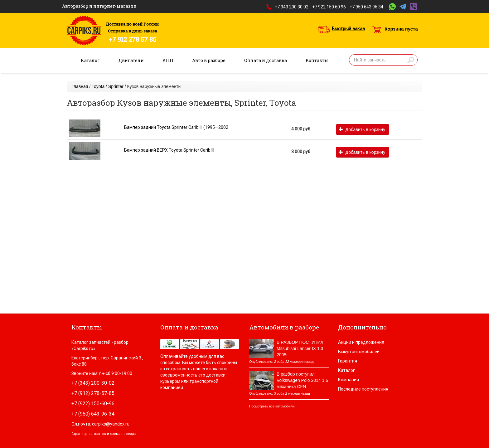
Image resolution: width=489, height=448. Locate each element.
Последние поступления (363, 389)
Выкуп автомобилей (359, 352)
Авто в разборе (209, 60)
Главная (80, 86)
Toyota (98, 86)
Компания (349, 380)
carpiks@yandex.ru (111, 424)
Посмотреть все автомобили (272, 406)
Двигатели (131, 60)
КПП (168, 60)
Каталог (90, 60)
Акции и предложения (361, 342)
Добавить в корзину (362, 129)
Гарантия (348, 361)
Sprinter (116, 86)
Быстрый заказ (348, 29)
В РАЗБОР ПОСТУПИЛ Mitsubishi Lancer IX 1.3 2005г (300, 348)
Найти (411, 60)
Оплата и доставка (266, 60)
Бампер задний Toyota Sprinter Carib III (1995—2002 (176, 127)
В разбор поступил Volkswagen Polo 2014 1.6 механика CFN (302, 380)
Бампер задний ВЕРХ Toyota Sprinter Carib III (169, 150)
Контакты (317, 60)
